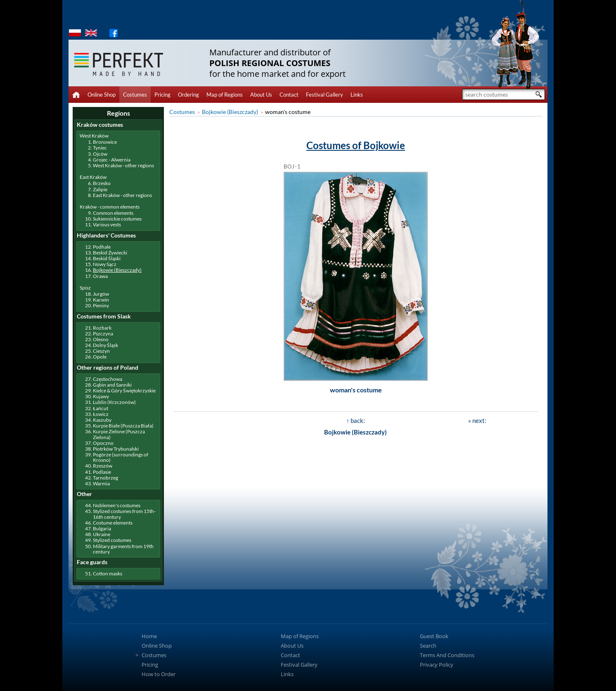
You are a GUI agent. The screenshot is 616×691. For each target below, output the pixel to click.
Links (357, 95)
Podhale (102, 247)
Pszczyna (103, 334)
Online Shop (102, 95)
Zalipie (100, 189)
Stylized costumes (112, 540)
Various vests (107, 224)
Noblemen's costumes (117, 505)
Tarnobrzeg (105, 478)
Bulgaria (102, 528)
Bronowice (105, 142)
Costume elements (113, 523)
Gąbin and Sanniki (112, 385)
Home (149, 636)
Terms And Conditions (447, 655)
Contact (289, 95)
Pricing (162, 95)
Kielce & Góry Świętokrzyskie (124, 391)
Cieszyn (101, 351)
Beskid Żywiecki (110, 253)
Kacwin (101, 300)
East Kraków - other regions (122, 195)
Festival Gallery (325, 95)
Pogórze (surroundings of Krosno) (121, 457)
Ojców (100, 154)
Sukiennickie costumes (117, 219)
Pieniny (101, 305)
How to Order (159, 674)
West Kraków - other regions (123, 165)
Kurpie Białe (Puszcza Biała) (123, 426)
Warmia (101, 483)
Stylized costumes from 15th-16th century (124, 514)
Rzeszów (103, 466)
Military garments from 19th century (123, 549)
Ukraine (102, 534)
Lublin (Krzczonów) (114, 402)
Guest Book (434, 636)
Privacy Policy (437, 665)
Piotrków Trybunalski (116, 449)
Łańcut (101, 408)
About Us (261, 95)
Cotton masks (108, 573)
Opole (100, 357)
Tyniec (100, 148)
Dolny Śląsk (105, 345)
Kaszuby (102, 420)
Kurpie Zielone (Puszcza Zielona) (119, 434)
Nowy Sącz (105, 264)
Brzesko (102, 183)
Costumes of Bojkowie (356, 145)
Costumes (135, 95)
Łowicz (101, 414)
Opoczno (103, 443)
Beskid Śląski (107, 258)
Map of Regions (225, 95)
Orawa (100, 276)
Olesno (101, 339)
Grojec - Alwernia (112, 160)
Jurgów (101, 294)
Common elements (113, 213)
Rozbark (102, 328)
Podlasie (102, 472)
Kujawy (101, 396)
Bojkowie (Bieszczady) (230, 112)
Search (428, 646)
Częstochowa (108, 379)
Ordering (188, 95)
